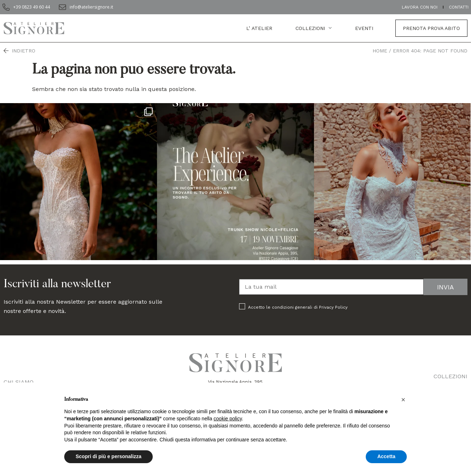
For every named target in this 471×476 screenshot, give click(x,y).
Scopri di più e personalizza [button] (108, 456)
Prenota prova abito (431, 28)
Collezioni (314, 28)
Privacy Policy (333, 307)
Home (380, 51)
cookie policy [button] (228, 419)
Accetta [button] (386, 456)
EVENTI (364, 28)
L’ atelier (259, 28)
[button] (403, 400)
